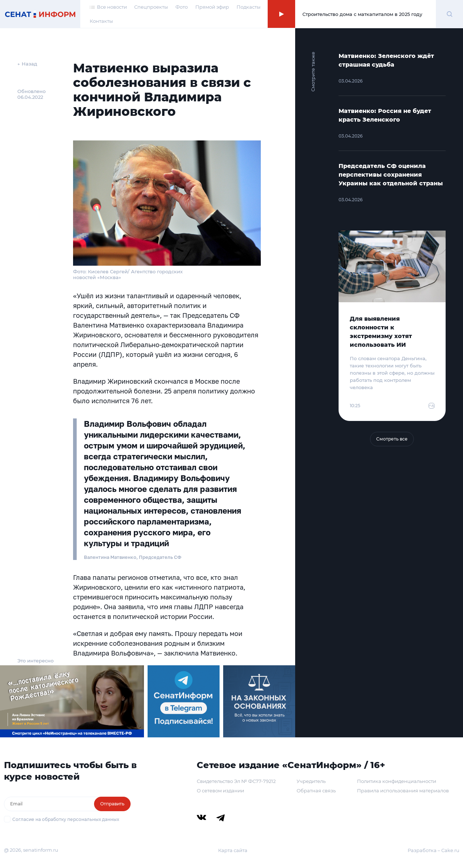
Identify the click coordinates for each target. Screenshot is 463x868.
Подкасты (249, 7)
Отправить (112, 804)
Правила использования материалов (403, 791)
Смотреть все (392, 439)
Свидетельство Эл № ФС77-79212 (236, 781)
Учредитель (311, 781)
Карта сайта (233, 850)
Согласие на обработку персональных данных (66, 819)
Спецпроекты (151, 7)
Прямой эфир (212, 7)
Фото (182, 7)
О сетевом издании (220, 791)
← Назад (27, 64)
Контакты (101, 21)
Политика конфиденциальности (397, 781)
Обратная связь (316, 791)
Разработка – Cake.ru (434, 850)
